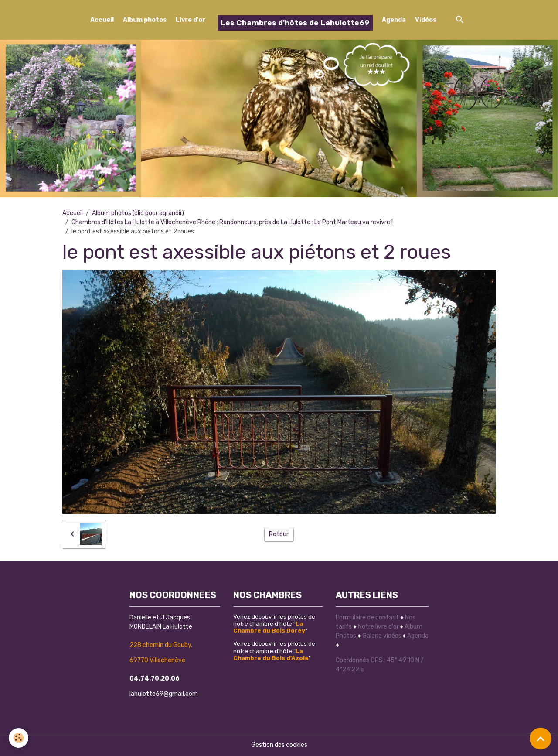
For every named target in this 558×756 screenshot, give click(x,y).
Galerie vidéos (382, 636)
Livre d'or (191, 20)
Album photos (145, 20)
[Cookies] (19, 738)
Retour (279, 534)
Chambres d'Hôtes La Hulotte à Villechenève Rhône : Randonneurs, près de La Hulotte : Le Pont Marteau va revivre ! (232, 222)
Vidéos (426, 20)
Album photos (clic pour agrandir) (138, 213)
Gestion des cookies (279, 745)
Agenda (394, 20)
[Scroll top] (541, 739)
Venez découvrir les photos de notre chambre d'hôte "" (274, 623)
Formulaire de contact (367, 617)
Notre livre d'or (379, 627)
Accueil (102, 20)
